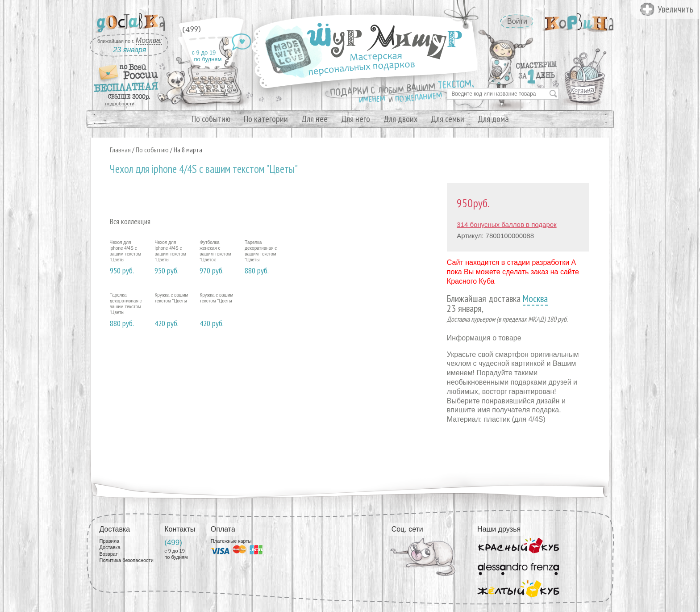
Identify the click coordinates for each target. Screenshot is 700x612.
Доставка (110, 547)
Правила (110, 541)
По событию (211, 119)
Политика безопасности (127, 560)
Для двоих (400, 119)
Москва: (149, 40)
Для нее (315, 119)
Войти (517, 21)
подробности (120, 104)
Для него (356, 119)
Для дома (493, 119)
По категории (266, 119)
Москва (535, 298)
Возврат (109, 554)
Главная (120, 150)
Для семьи (448, 119)
